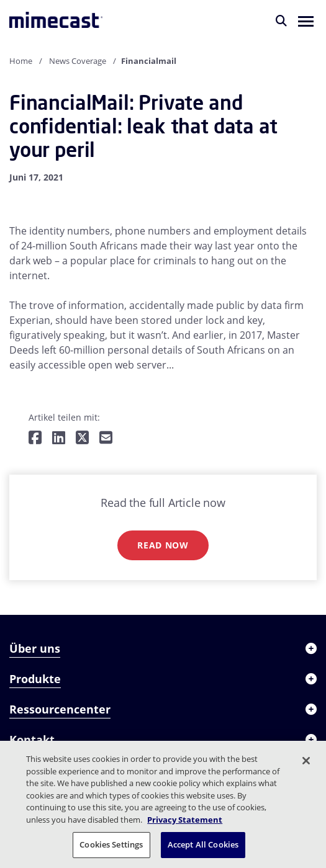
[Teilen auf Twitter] (82, 438)
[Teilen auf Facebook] (35, 438)
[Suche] (281, 20)
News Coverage (78, 61)
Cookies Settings (111, 844)
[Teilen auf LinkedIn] (59, 438)
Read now (163, 545)
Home (21, 61)
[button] (306, 20)
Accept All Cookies (203, 844)
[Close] (306, 761)
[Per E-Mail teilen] (106, 438)
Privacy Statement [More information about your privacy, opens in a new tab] (185, 820)
